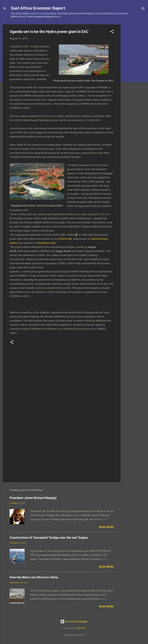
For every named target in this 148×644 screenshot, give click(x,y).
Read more (106, 527)
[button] (112, 32)
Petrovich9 (81, 628)
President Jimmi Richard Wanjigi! (33, 498)
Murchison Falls (46, 243)
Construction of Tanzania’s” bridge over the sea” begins (49, 538)
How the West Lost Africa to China (34, 577)
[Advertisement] (134, 76)
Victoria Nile (65, 239)
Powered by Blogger (74, 621)
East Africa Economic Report (38, 8)
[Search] (143, 9)
